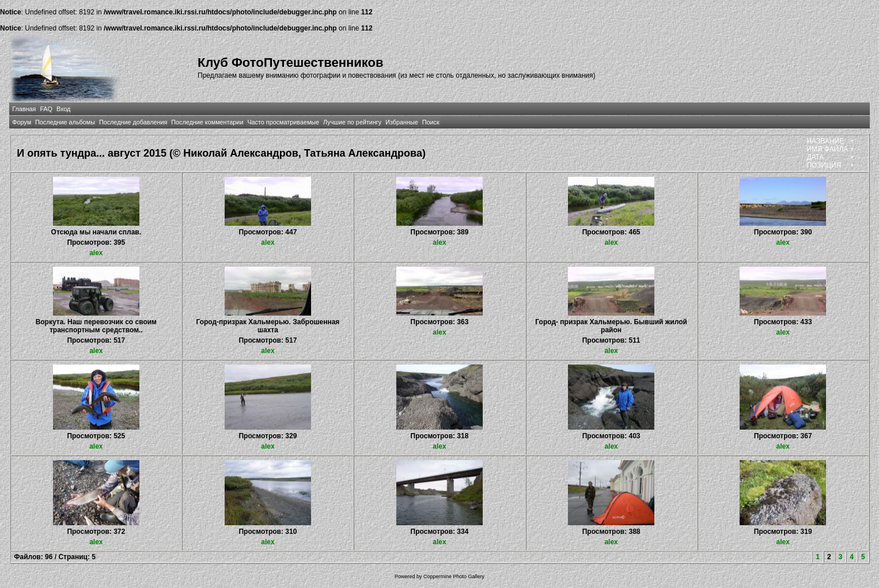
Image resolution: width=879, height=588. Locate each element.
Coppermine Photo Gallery (454, 576)
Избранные (401, 122)
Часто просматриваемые (283, 122)
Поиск (431, 122)
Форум (22, 122)
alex (96, 253)
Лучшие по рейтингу (352, 122)
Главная (24, 109)
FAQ (46, 109)
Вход (63, 109)
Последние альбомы (65, 122)
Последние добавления (133, 122)
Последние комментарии (207, 122)
